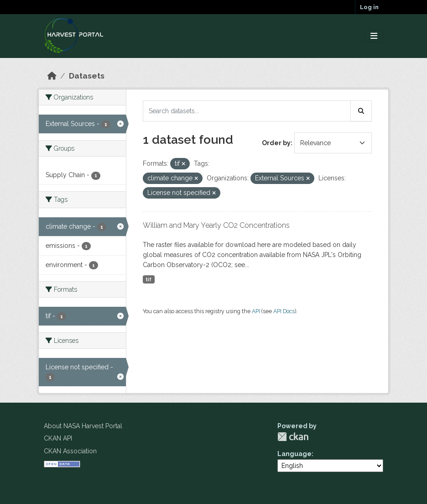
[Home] (52, 76)
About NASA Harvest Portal (83, 426)
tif (148, 279)
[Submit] (361, 111)
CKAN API (58, 438)
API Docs (284, 311)
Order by (276, 143)
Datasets (87, 76)
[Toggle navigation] (374, 36)
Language (294, 454)
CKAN (293, 437)
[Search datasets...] (247, 111)
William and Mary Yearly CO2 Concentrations (216, 225)
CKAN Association (70, 451)
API (256, 311)
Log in (369, 7)
